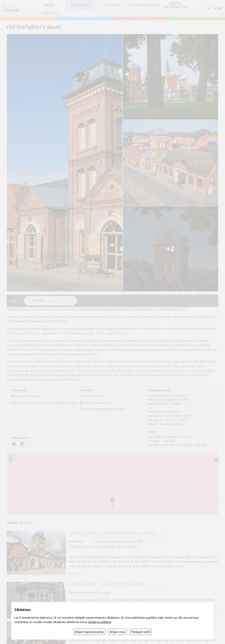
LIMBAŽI (141, 16)
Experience (81, 5)
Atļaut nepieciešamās (89, 632)
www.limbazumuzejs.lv (97, 403)
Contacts (50, 13)
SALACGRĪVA (84, 16)
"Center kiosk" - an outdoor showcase (107, 584)
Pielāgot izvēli (141, 632)
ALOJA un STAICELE (197, 16)
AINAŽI (28, 16)
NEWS (50, 5)
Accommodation (144, 5)
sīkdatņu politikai (99, 622)
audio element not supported (50, 301)
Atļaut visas (118, 632)
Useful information (176, 5)
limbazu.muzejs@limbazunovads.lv (105, 409)
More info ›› (77, 573)
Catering (112, 5)
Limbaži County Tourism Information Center (113, 533)
